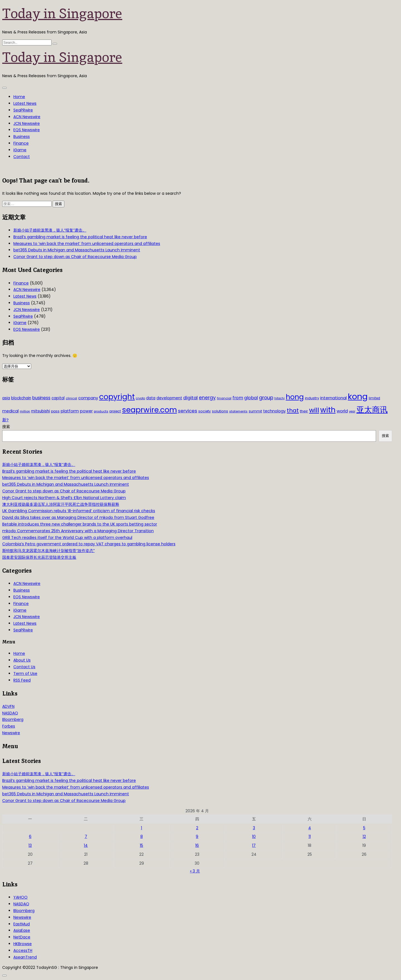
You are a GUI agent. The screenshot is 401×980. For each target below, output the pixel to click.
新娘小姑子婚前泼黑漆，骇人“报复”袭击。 (50, 230)
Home (19, 97)
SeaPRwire (23, 110)
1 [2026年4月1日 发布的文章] (141, 828)
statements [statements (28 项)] (238, 411)
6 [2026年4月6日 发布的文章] (30, 836)
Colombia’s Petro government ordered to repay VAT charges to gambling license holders (89, 544)
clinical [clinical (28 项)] (71, 398)
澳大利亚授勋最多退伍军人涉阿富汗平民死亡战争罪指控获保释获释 (61, 504)
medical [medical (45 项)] (10, 411)
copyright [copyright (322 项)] (117, 397)
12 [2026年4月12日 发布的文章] (364, 836)
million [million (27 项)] (25, 411)
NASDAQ (10, 713)
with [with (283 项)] (328, 410)
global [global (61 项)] (251, 398)
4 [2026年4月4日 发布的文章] (310, 828)
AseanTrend (25, 957)
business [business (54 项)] (41, 398)
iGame (20, 150)
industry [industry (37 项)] (312, 398)
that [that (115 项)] (293, 410)
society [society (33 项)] (205, 411)
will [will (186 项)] (314, 410)
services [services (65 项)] (188, 411)
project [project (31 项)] (115, 411)
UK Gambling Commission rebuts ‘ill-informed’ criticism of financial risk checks (79, 511)
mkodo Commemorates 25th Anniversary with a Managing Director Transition (78, 531)
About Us (22, 660)
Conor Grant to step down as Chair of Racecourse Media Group (75, 257)
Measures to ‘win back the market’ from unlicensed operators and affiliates (87, 244)
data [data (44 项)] (151, 398)
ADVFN (8, 706)
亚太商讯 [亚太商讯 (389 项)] (372, 410)
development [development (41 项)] (169, 398)
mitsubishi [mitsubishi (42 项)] (41, 411)
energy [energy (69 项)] (207, 398)
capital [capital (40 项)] (58, 398)
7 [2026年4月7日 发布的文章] (86, 836)
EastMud (22, 924)
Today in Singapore (62, 13)
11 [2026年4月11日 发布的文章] (310, 836)
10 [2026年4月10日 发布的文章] (254, 836)
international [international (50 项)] (333, 398)
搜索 (6, 427)
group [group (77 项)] (266, 398)
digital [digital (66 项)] (190, 398)
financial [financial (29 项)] (224, 398)
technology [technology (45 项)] (274, 411)
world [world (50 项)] (342, 411)
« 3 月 (195, 871)
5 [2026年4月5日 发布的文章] (364, 828)
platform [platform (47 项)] (70, 411)
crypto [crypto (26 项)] (140, 398)
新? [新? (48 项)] (5, 420)
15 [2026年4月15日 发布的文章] (141, 845)
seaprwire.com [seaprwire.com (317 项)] (149, 410)
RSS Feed (22, 680)
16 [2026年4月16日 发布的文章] (197, 845)
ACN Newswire (27, 117)
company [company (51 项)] (88, 398)
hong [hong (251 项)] (295, 397)
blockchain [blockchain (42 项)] (21, 398)
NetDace (22, 937)
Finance (21, 143)
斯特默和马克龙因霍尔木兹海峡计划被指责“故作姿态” (48, 551)
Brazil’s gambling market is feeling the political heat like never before (80, 237)
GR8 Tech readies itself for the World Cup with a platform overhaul (67, 538)
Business (22, 137)
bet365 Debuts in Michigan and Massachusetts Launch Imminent (77, 250)
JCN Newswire (27, 123)
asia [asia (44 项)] (6, 398)
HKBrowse (23, 944)
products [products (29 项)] (101, 411)
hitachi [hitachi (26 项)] (279, 398)
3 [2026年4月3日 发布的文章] (254, 828)
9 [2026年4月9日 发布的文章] (197, 836)
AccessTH (23, 950)
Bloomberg (13, 719)
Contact (22, 157)
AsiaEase (22, 930)
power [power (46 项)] (86, 411)
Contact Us (24, 667)
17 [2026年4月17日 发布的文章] (254, 845)
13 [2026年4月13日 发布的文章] (30, 845)
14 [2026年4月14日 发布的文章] (86, 845)
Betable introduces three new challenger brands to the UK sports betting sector (80, 524)
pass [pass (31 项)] (55, 411)
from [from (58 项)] (238, 398)
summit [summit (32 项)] (255, 411)
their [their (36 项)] (304, 411)
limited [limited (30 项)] (374, 398)
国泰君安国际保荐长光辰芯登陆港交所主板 (39, 557)
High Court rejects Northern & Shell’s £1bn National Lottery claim (64, 498)
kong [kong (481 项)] (358, 396)
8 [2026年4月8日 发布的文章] (142, 836)
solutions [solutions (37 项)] (220, 411)
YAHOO (20, 897)
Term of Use (25, 673)
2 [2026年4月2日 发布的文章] (197, 828)
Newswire (11, 733)
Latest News (25, 103)
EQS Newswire (27, 130)
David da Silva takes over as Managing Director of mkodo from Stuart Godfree (78, 517)
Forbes (9, 726)
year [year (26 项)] (352, 411)
